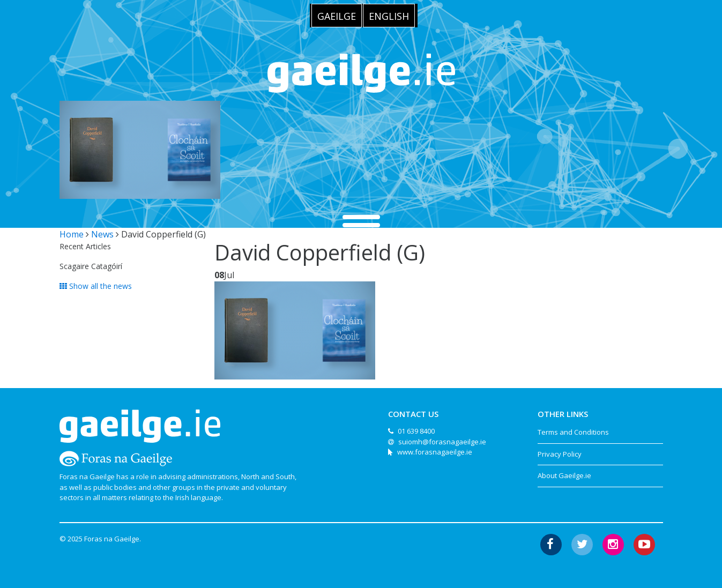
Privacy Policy (560, 454)
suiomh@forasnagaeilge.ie (442, 442)
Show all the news (96, 286)
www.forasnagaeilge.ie (435, 452)
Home (72, 234)
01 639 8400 (416, 431)
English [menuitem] (389, 16)
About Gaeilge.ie (564, 475)
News (102, 234)
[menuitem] (337, 16)
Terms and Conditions (573, 432)
